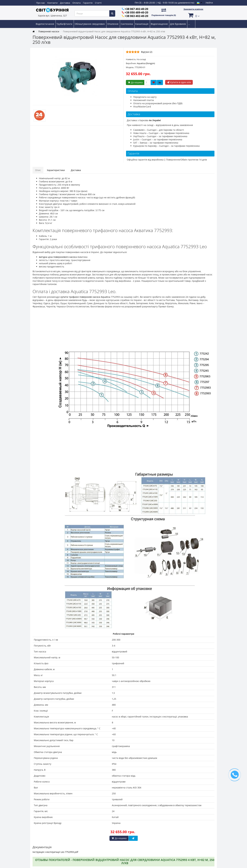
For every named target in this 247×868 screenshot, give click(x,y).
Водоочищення (160, 24)
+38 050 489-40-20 (136, 12)
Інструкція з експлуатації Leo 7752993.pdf (55, 852)
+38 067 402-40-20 (136, 9)
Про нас (41, 3)
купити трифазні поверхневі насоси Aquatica (85, 297)
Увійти (209, 3)
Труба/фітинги (65, 24)
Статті (98, 3)
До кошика (135, 82)
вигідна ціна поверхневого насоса (58, 257)
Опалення (113, 24)
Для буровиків (178, 24)
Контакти (52, 3)
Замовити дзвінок (193, 9)
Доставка (65, 3)
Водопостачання (45, 24)
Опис (38, 170)
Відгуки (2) (147, 52)
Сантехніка (127, 24)
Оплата (77, 3)
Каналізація (142, 24)
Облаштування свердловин (90, 24)
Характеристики (56, 170)
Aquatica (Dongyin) (146, 63)
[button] (193, 15)
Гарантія (88, 3)
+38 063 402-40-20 (136, 16)
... (189, 24)
